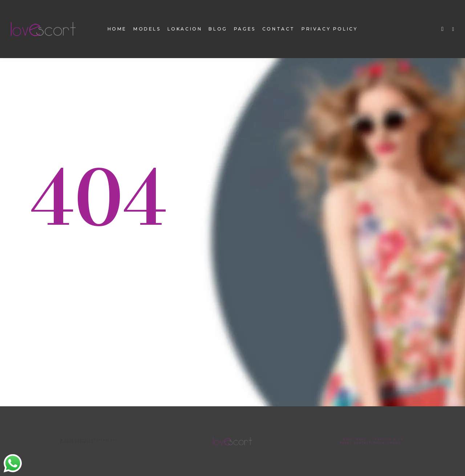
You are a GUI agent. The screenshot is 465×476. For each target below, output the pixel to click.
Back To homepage (80, 282)
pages (245, 29)
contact (279, 29)
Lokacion (185, 29)
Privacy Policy (329, 29)
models (147, 29)
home (117, 29)
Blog (218, 29)
